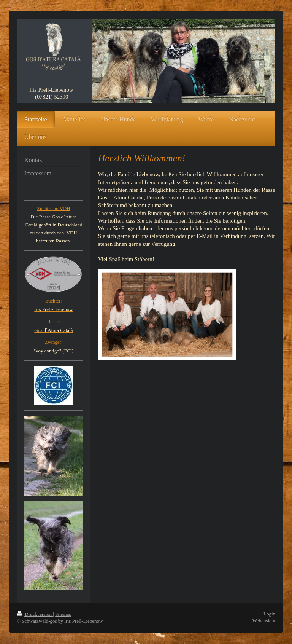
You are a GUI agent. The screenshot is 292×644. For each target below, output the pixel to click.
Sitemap (63, 614)
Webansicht (264, 621)
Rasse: (53, 322)
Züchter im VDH (53, 209)
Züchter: (53, 301)
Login (269, 614)
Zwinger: (53, 342)
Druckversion (35, 614)
